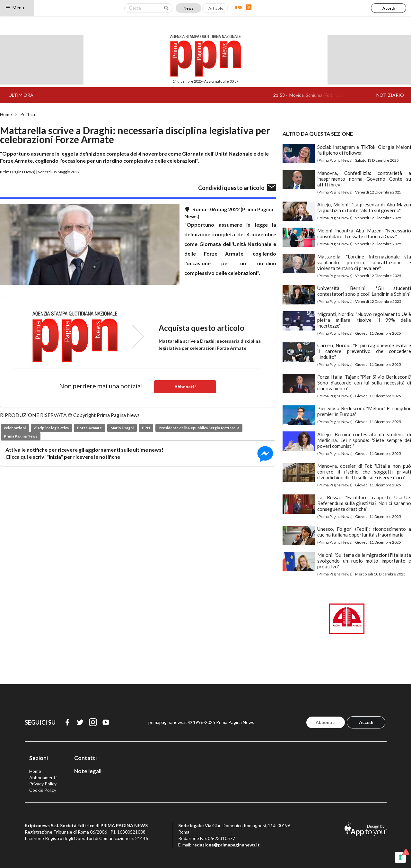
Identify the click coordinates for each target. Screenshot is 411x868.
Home (6, 114)
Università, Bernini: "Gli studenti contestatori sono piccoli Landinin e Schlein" (364, 291)
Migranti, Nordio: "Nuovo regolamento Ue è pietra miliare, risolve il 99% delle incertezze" (364, 320)
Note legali (88, 771)
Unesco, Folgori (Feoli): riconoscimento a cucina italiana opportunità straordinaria (364, 532)
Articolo (216, 8)
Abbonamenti (43, 778)
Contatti (85, 758)
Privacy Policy (43, 784)
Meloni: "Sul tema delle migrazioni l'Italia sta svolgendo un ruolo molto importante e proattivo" (364, 561)
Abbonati (326, 722)
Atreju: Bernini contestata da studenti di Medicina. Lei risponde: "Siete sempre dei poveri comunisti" (364, 440)
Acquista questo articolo (201, 328)
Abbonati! (185, 387)
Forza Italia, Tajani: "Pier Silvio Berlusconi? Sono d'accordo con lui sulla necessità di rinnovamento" (364, 383)
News (188, 8)
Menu (15, 8)
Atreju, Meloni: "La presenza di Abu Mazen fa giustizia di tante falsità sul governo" (364, 207)
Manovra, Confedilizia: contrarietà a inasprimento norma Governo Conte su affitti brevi (364, 179)
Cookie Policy (43, 790)
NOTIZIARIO (390, 95)
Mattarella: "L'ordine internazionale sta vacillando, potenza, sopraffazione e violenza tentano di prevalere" (364, 262)
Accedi (389, 8)
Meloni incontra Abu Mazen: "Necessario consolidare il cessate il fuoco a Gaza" (364, 233)
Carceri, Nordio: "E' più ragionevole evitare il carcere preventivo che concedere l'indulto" (364, 351)
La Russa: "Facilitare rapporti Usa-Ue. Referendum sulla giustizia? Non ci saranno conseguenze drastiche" (364, 503)
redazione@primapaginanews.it (226, 845)
